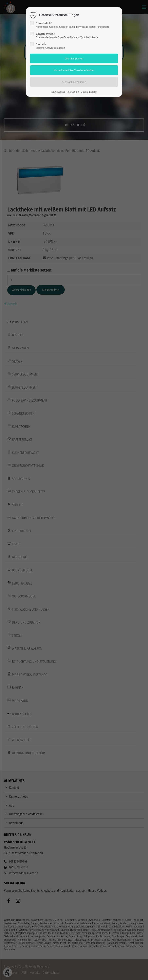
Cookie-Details (89, 92)
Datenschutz (58, 92)
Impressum (73, 92)
